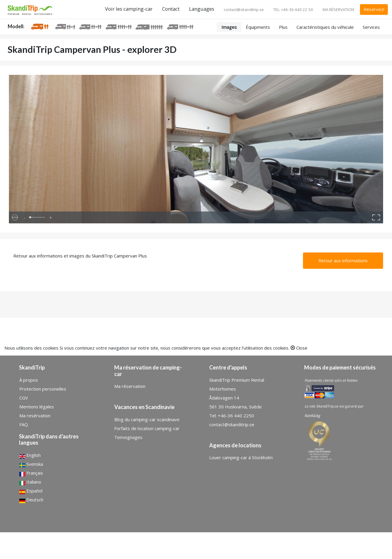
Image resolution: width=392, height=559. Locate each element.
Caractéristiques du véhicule (325, 27)
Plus (283, 27)
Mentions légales (37, 407)
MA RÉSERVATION (338, 10)
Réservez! (374, 9)
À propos (29, 380)
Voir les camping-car (129, 9)
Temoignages (128, 437)
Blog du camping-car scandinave (147, 419)
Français (31, 473)
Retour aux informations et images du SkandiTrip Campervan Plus (80, 256)
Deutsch (31, 500)
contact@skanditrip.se (244, 10)
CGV (24, 398)
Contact (171, 9)
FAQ (24, 424)
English (30, 455)
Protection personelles (43, 389)
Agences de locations (235, 445)
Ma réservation (130, 386)
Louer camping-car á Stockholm (241, 457)
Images (229, 27)
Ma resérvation (35, 416)
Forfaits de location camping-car (147, 428)
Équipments (258, 27)
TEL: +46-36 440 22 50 (293, 10)
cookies (51, 348)
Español (31, 491)
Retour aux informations (343, 260)
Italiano (30, 482)
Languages (202, 9)
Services (371, 27)
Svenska (31, 464)
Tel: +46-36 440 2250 (232, 416)
